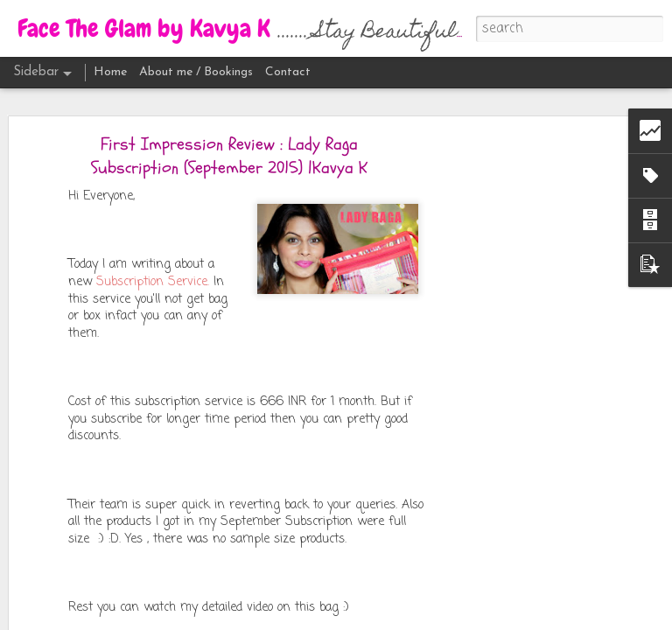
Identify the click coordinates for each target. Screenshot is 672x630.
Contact (288, 72)
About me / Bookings (196, 72)
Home (110, 72)
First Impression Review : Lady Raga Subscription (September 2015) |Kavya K (229, 156)
